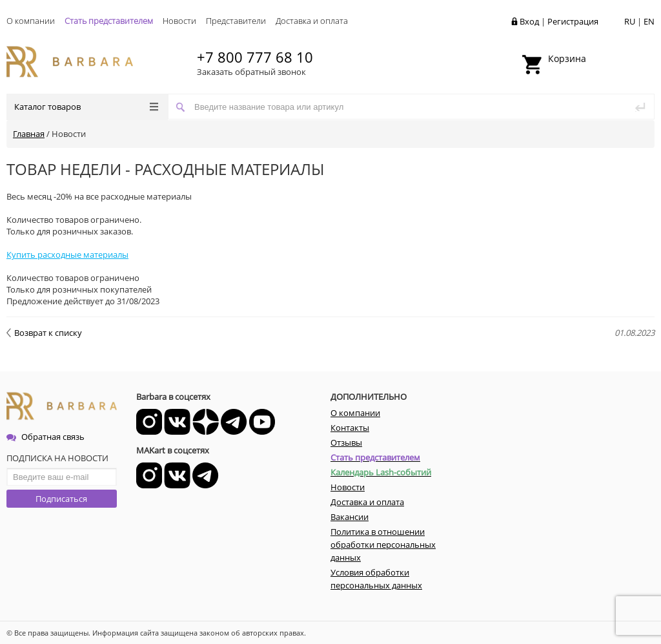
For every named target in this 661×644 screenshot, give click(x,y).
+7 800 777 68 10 (255, 57)
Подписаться (61, 499)
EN (649, 21)
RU (630, 21)
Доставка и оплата (312, 21)
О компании (31, 21)
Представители (236, 21)
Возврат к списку (44, 333)
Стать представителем (109, 21)
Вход (529, 21)
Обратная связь (46, 437)
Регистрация (573, 21)
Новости (179, 21)
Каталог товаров (86, 107)
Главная (29, 134)
